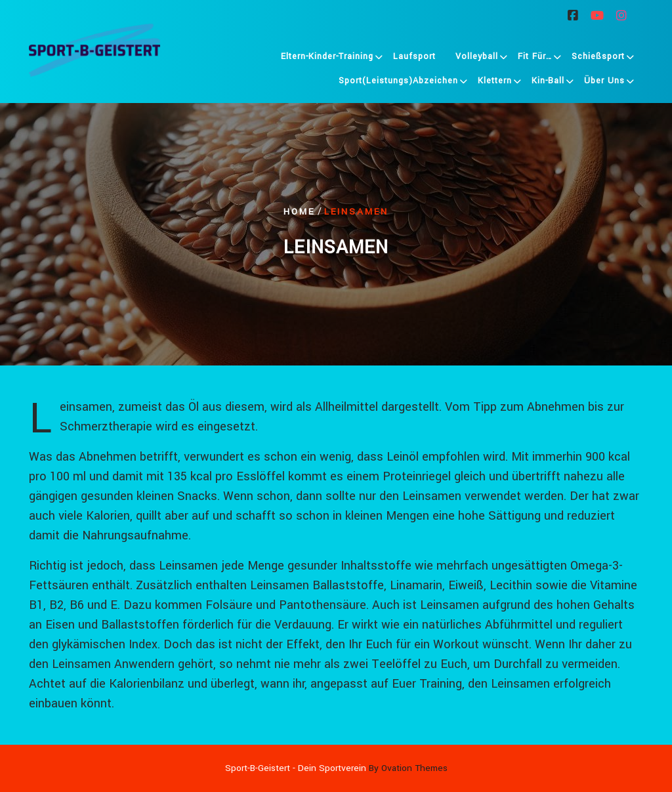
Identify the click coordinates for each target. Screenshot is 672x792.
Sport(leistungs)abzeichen (398, 83)
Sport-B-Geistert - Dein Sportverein (336, 768)
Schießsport (598, 58)
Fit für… (535, 58)
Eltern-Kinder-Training (327, 58)
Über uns (604, 83)
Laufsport (414, 58)
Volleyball (477, 58)
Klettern (495, 83)
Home (299, 211)
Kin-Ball (548, 83)
